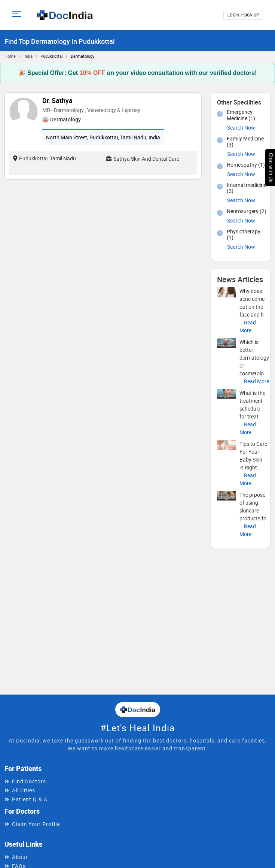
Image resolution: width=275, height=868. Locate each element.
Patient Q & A (30, 799)
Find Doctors (29, 781)
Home (10, 56)
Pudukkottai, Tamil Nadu (45, 158)
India (28, 56)
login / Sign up (243, 15)
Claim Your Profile (36, 824)
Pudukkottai (52, 56)
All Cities (24, 790)
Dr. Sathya (57, 100)
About (20, 857)
